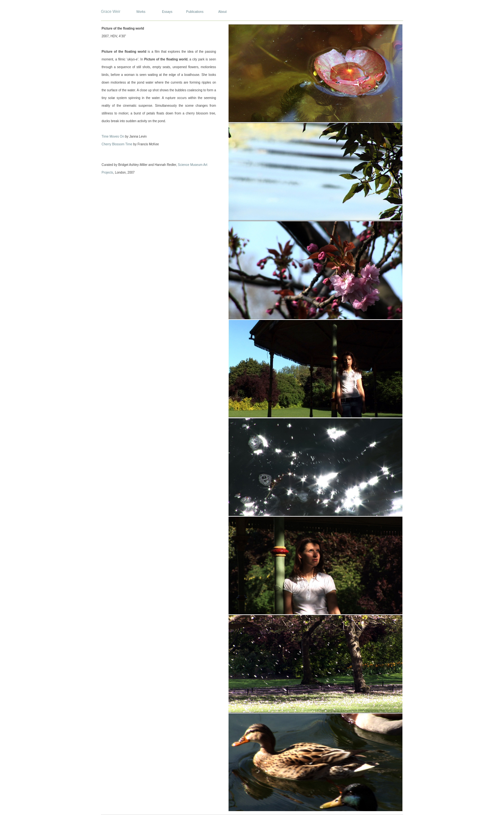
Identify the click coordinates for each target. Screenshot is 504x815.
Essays (167, 12)
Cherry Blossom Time (117, 144)
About (222, 12)
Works (141, 12)
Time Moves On (113, 136)
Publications (195, 12)
